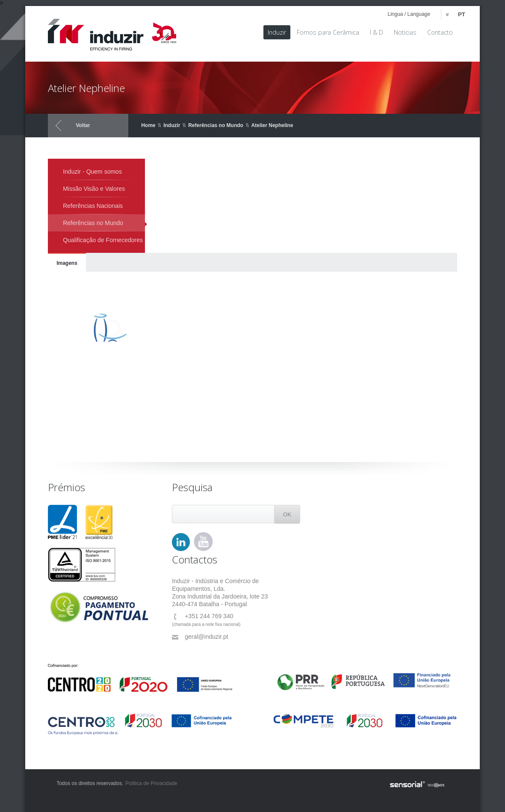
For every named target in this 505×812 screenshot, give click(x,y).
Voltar (83, 125)
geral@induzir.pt (200, 637)
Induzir (172, 125)
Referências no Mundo (216, 125)
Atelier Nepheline (272, 125)
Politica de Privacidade (151, 783)
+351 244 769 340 (202, 616)
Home (148, 125)
